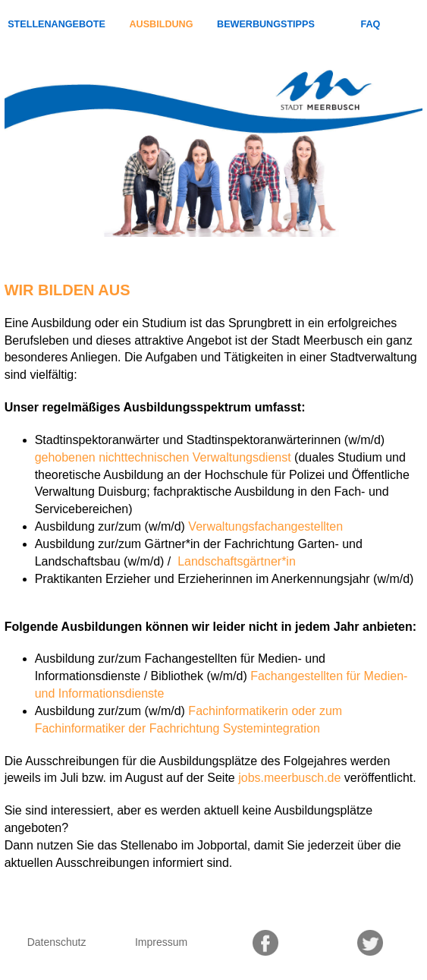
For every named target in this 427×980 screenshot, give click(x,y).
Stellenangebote (57, 24)
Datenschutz (57, 942)
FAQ (370, 24)
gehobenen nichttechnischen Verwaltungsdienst (163, 457)
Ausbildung (162, 24)
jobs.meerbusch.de (289, 778)
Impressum (161, 942)
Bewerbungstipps (266, 24)
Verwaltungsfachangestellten (265, 526)
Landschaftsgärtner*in (235, 561)
